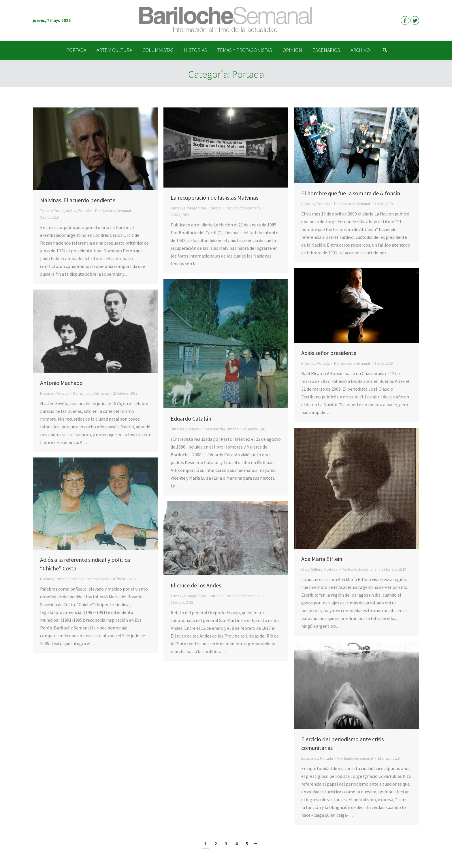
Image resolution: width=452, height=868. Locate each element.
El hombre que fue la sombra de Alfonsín (351, 193)
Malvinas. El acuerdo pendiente (78, 200)
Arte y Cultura (312, 569)
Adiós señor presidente (329, 353)
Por (113, 211)
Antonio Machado (61, 383)
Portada (84, 211)
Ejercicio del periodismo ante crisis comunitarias (342, 743)
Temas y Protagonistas (58, 211)
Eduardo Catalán (191, 418)
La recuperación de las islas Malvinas (214, 197)
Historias (308, 204)
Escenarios (310, 758)
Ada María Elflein (322, 559)
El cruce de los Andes (196, 585)
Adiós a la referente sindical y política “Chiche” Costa (85, 564)
